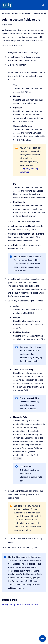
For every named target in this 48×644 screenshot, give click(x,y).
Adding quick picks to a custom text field (20, 604)
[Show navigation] (42, 639)
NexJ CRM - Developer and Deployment (16, 14)
